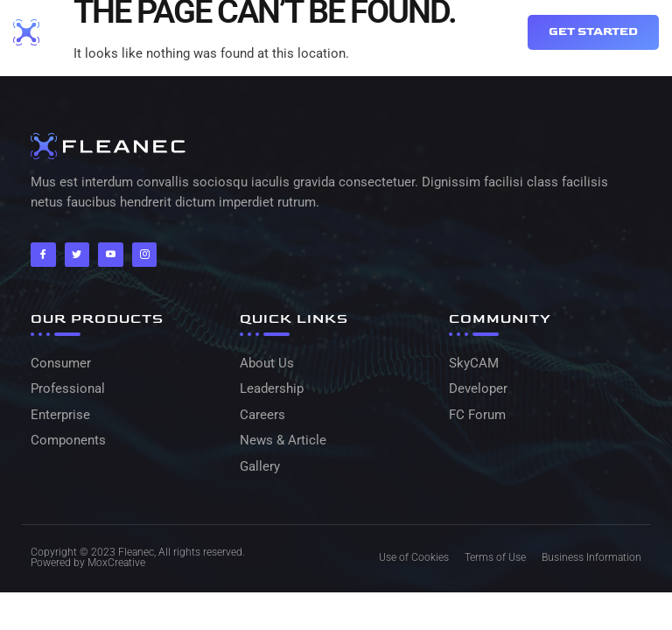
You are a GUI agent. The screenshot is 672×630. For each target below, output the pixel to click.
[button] (485, 32)
